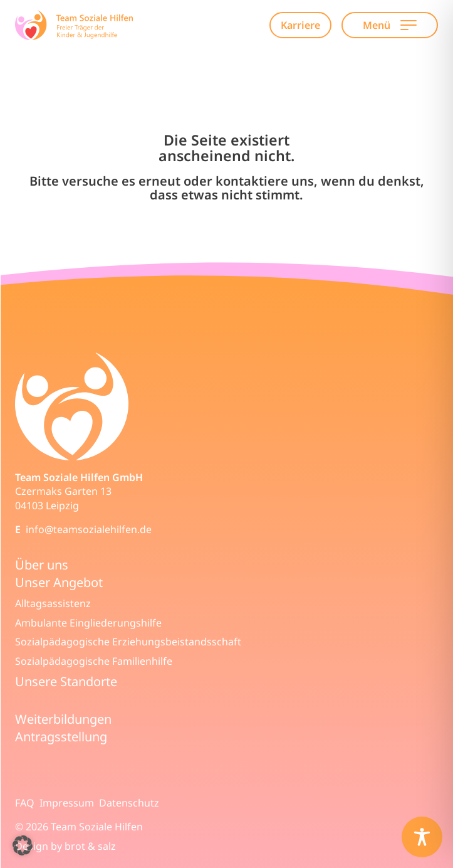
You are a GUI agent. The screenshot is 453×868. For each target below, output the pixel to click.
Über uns (42, 565)
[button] (23, 845)
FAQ (25, 803)
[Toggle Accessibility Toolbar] (422, 837)
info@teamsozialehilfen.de (89, 529)
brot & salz (90, 846)
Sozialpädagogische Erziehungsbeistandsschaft (128, 642)
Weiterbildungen (63, 719)
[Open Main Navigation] (409, 25)
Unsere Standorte (66, 681)
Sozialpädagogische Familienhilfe (94, 661)
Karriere (300, 25)
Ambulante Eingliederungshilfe (88, 623)
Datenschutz (129, 803)
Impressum (67, 803)
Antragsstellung (61, 737)
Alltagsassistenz (53, 603)
